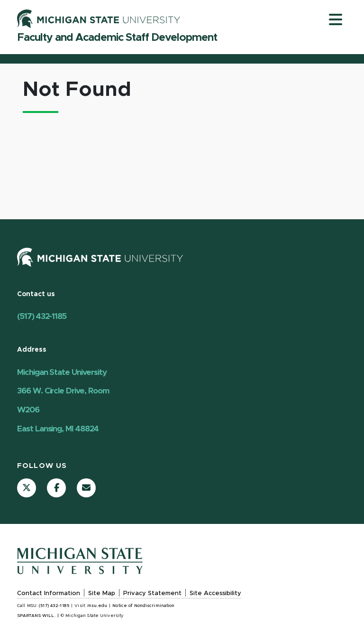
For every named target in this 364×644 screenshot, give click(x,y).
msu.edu (97, 606)
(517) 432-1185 (42, 316)
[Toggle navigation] (336, 19)
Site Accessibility (215, 593)
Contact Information (49, 593)
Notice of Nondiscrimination (143, 606)
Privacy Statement (152, 593)
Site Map (102, 593)
